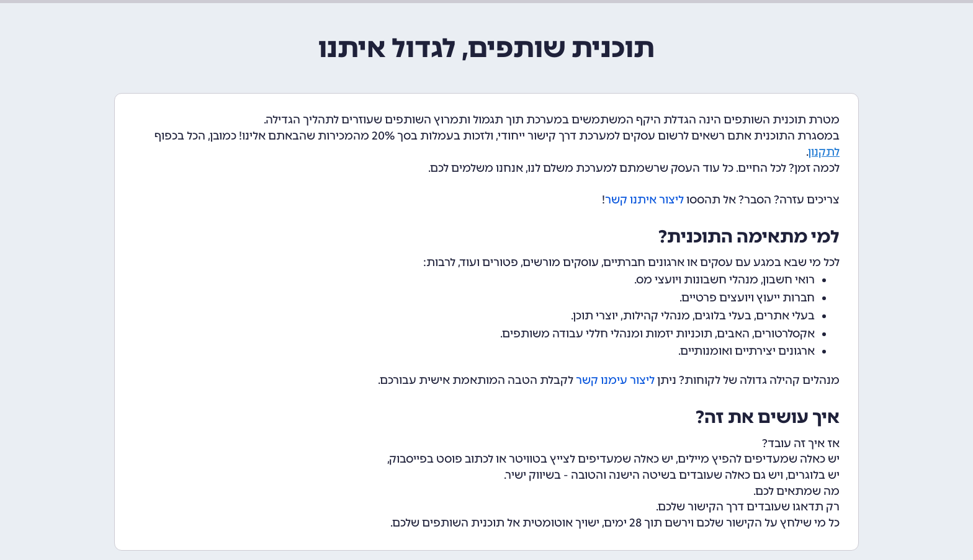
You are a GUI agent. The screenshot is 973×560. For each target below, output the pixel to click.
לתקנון (824, 152)
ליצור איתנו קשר (644, 200)
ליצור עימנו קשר (615, 380)
